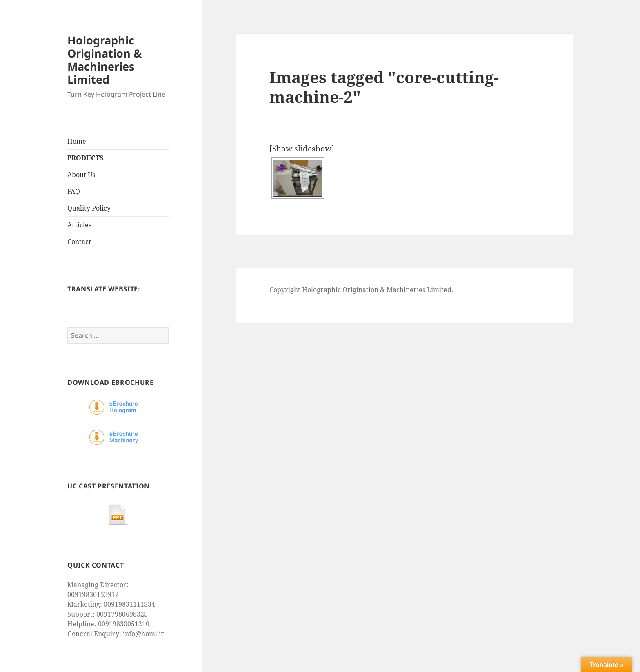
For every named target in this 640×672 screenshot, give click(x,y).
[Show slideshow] (302, 149)
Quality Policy (89, 208)
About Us (81, 175)
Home (77, 141)
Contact (79, 242)
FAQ (74, 191)
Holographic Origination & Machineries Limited (104, 60)
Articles (79, 225)
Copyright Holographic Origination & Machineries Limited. (361, 290)
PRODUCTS (85, 158)
